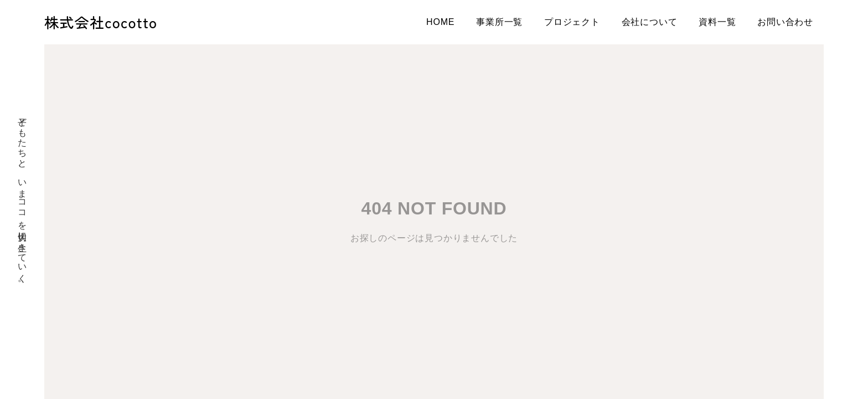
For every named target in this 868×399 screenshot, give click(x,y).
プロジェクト (572, 22)
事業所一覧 (499, 22)
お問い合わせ (785, 22)
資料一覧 (717, 22)
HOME (440, 22)
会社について (650, 22)
